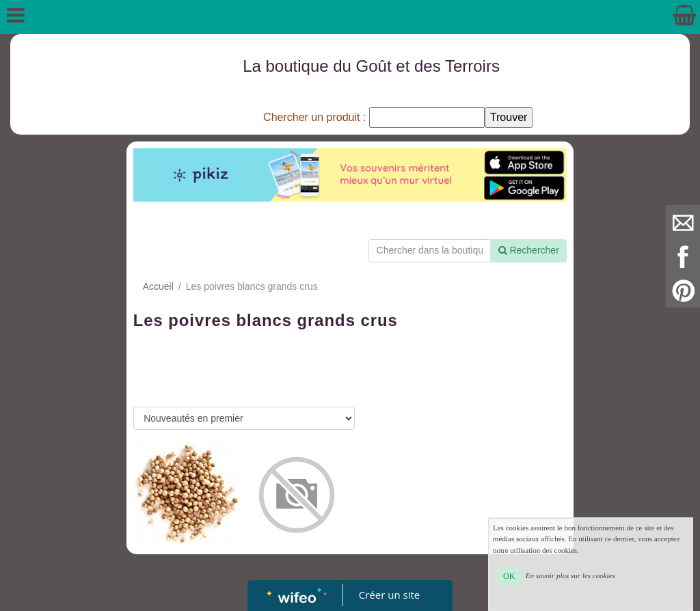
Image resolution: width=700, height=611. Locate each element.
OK (509, 576)
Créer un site (389, 595)
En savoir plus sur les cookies (570, 575)
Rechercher (529, 250)
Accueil (158, 286)
